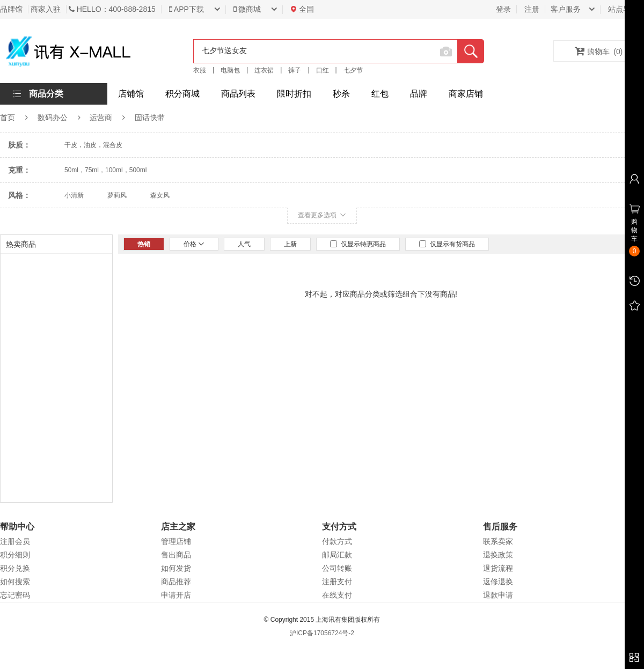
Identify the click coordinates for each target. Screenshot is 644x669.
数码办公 (53, 117)
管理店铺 (176, 541)
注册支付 (337, 582)
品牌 (419, 94)
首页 (8, 117)
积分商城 (182, 94)
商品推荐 (176, 582)
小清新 (74, 195)
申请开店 (176, 595)
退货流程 (498, 568)
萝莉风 (117, 195)
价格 (194, 244)
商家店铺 (466, 94)
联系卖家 (498, 541)
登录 (503, 9)
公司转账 (337, 568)
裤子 (295, 70)
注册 (532, 9)
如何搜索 (15, 582)
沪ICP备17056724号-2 (322, 633)
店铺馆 (131, 94)
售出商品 (176, 555)
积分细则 (15, 555)
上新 (290, 244)
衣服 (200, 70)
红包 (380, 94)
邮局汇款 (337, 555)
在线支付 (337, 595)
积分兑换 (15, 568)
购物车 (599, 51)
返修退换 (498, 582)
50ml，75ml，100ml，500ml (105, 170)
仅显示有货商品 (447, 244)
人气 (244, 244)
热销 (144, 244)
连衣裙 (264, 70)
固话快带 (150, 117)
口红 (323, 70)
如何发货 (176, 568)
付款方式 (337, 541)
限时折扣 (294, 94)
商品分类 (46, 94)
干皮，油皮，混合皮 (93, 145)
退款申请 (498, 595)
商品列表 (238, 94)
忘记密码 (15, 595)
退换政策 (498, 555)
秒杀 (341, 94)
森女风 (160, 195)
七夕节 (353, 70)
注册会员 (15, 541)
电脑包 (230, 70)
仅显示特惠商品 (358, 244)
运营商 (101, 117)
